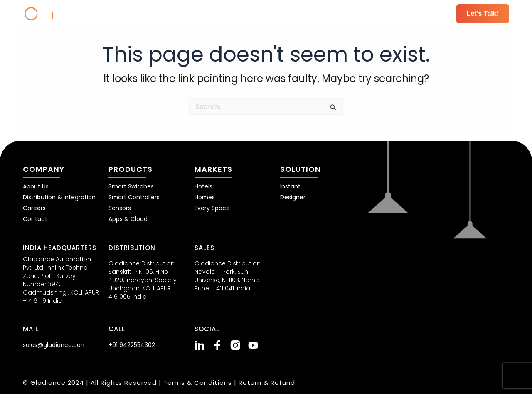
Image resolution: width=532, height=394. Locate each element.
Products (223, 14)
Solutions (334, 14)
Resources (393, 14)
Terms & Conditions (199, 383)
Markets (278, 14)
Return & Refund (267, 383)
